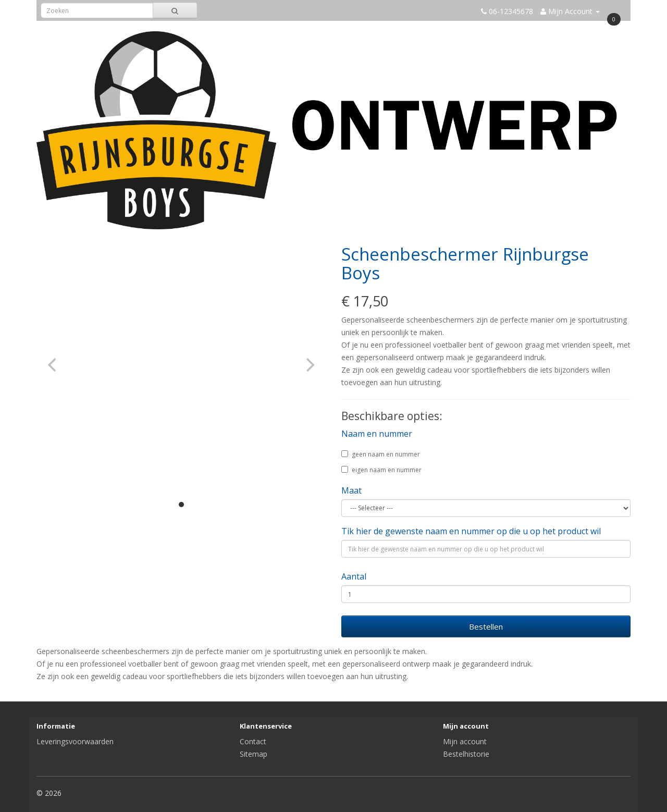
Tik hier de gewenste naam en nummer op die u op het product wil (471, 531)
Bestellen (486, 626)
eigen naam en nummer (381, 470)
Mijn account (465, 741)
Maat (351, 490)
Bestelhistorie (466, 754)
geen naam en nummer (381, 454)
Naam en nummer (377, 434)
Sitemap (254, 754)
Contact (253, 741)
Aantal (354, 576)
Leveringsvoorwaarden (75, 741)
